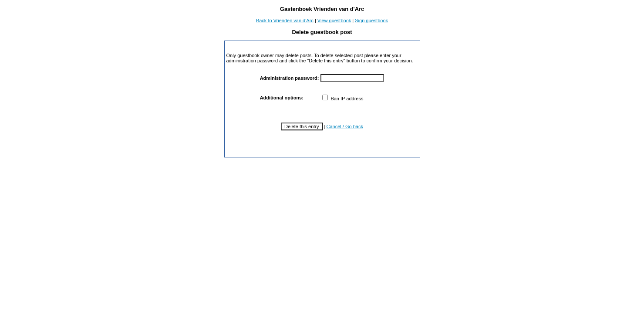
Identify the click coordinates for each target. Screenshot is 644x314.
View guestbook (334, 20)
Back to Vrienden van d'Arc (285, 20)
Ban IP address (343, 99)
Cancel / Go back (345, 126)
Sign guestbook (371, 20)
